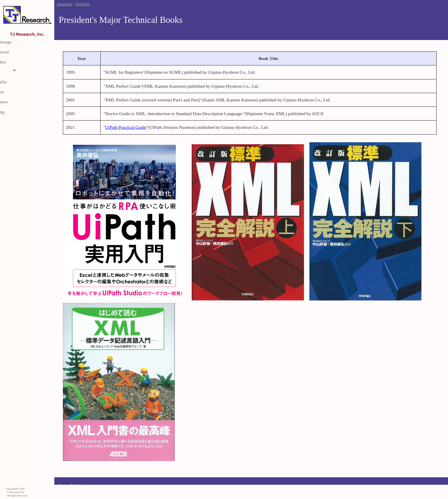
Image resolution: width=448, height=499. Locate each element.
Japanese (64, 4)
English (83, 4)
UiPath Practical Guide (126, 127)
